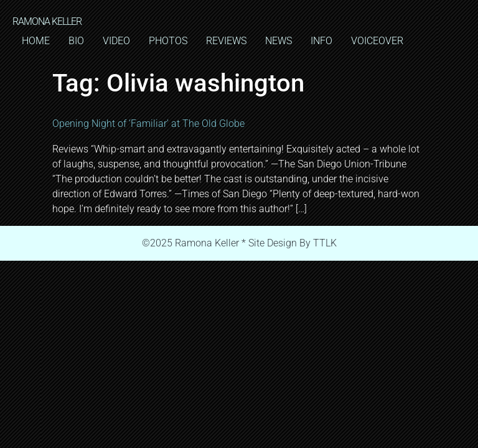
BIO (76, 41)
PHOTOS (168, 41)
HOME (36, 41)
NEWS (279, 41)
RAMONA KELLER (47, 21)
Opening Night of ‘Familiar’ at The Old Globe (148, 124)
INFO (321, 41)
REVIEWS (226, 41)
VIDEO (116, 41)
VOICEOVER (377, 41)
